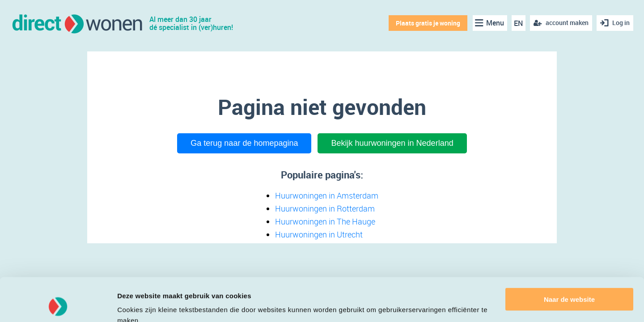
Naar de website (569, 259)
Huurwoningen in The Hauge (325, 221)
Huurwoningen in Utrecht (319, 234)
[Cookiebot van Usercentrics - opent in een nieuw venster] (58, 305)
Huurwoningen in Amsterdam (327, 195)
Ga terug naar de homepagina (244, 143)
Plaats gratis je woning (428, 23)
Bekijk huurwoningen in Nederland (392, 143)
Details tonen (138, 304)
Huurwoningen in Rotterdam (325, 208)
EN (518, 23)
